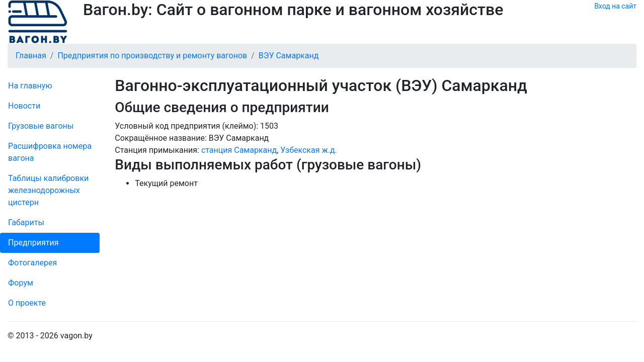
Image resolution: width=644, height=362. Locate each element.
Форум (21, 283)
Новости (24, 106)
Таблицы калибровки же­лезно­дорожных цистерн (48, 190)
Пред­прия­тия (33, 243)
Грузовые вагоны (41, 126)
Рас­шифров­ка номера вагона (50, 152)
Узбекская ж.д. (309, 150)
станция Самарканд (239, 150)
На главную (30, 86)
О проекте (27, 303)
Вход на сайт (615, 6)
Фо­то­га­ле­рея (32, 263)
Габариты (26, 222)
